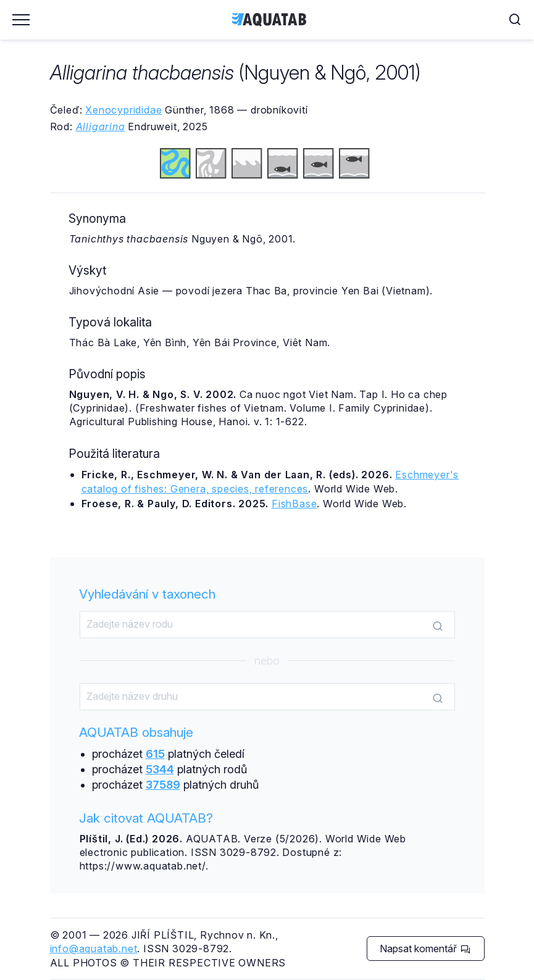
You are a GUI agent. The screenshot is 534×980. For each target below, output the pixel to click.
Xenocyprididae (123, 110)
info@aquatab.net (94, 949)
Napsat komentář (425, 949)
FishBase (294, 504)
